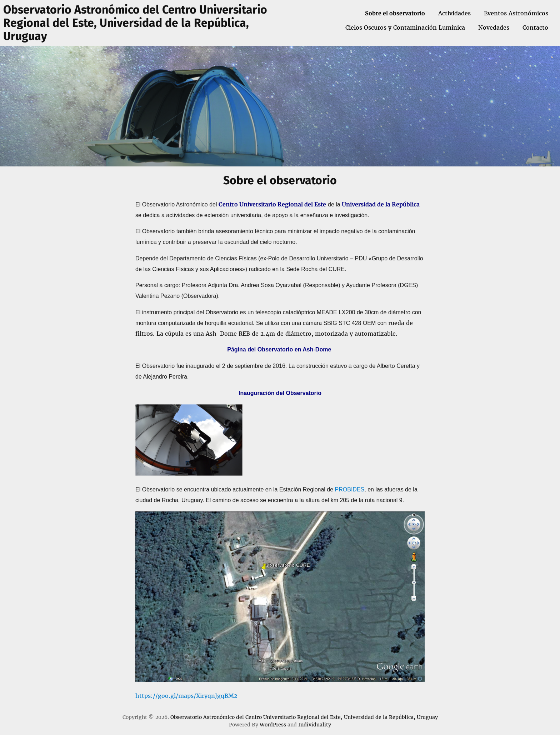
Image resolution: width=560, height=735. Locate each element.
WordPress (273, 725)
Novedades (494, 27)
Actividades (454, 13)
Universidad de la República (381, 204)
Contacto (535, 27)
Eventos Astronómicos (516, 13)
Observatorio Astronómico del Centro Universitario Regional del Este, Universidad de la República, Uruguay (135, 23)
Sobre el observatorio (395, 13)
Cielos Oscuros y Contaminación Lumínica (405, 27)
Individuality (315, 725)
